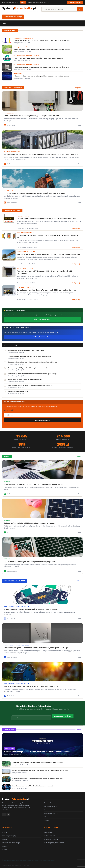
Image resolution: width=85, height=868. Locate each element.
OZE (45, 817)
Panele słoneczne (49, 810)
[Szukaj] (59, 9)
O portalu (5, 850)
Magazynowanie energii (51, 813)
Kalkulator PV (6, 839)
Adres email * (9, 410)
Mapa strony (27, 865)
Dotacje (5, 832)
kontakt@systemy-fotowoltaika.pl (54, 843)
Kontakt (5, 846)
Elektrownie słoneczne (51, 806)
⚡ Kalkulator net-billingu (13, 17)
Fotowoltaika (48, 803)
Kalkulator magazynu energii (11, 843)
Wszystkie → (79, 88)
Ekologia (47, 820)
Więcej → (80, 456)
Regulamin (18, 865)
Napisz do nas (48, 832)
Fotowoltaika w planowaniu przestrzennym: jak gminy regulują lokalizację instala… (38, 2)
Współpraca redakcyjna (51, 839)
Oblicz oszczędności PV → (42, 319)
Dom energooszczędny (9, 836)
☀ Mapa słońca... (75, 2)
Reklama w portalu (50, 836)
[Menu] (4, 23)
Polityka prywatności (8, 865)
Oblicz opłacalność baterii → (42, 337)
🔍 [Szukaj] (80, 9)
